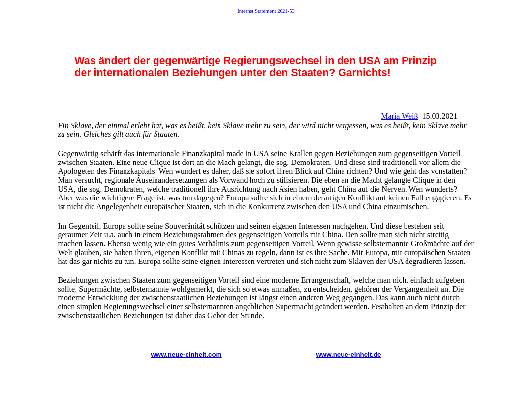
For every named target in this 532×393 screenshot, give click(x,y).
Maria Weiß (399, 116)
